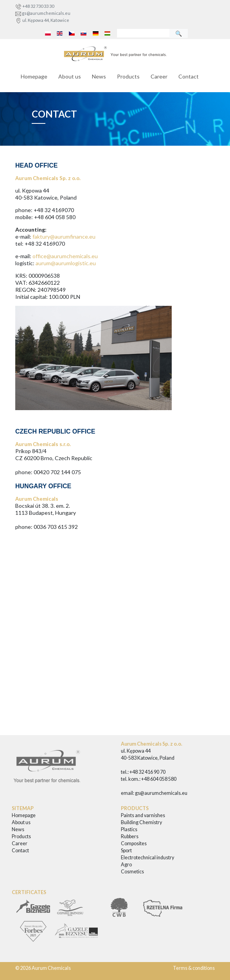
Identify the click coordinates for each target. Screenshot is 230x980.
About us (70, 76)
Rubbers (130, 836)
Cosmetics (132, 872)
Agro (126, 865)
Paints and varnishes (143, 815)
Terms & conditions (194, 968)
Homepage (34, 76)
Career (159, 76)
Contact (189, 76)
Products (128, 76)
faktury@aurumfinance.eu (64, 237)
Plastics (129, 829)
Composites (134, 843)
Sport (126, 851)
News (99, 76)
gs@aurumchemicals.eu (46, 13)
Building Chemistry (141, 822)
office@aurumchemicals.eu (65, 256)
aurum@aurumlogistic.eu (66, 263)
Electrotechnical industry (147, 858)
